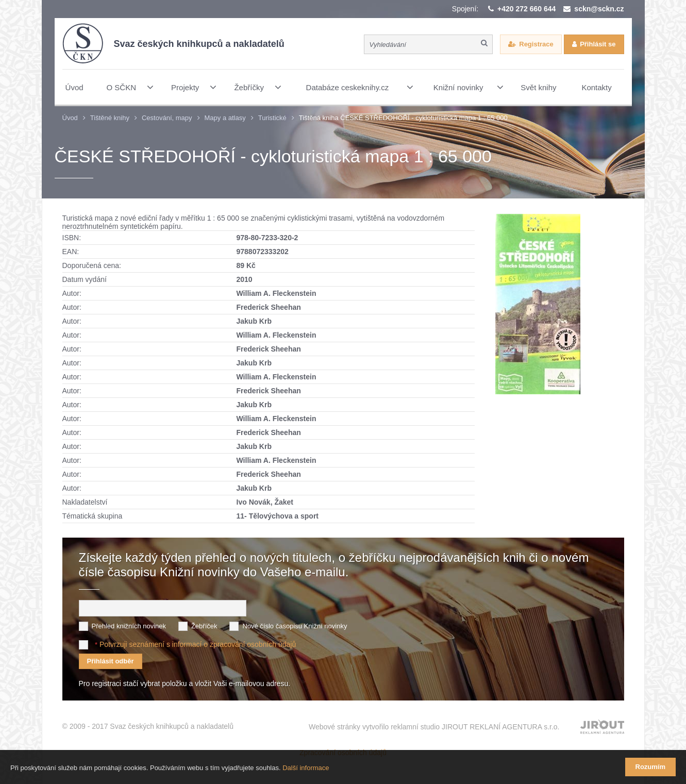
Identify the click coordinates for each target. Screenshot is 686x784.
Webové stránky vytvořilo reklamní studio (434, 727)
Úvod (70, 118)
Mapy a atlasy (225, 118)
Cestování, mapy (167, 118)
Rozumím (651, 767)
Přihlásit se (598, 44)
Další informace (306, 768)
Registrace (536, 44)
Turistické (272, 118)
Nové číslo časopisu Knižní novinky (295, 626)
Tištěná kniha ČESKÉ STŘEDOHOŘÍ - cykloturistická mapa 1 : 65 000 (403, 118)
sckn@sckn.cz (599, 9)
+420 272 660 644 (526, 9)
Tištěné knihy (110, 118)
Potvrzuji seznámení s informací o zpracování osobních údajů (198, 644)
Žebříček (204, 626)
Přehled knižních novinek (129, 626)
